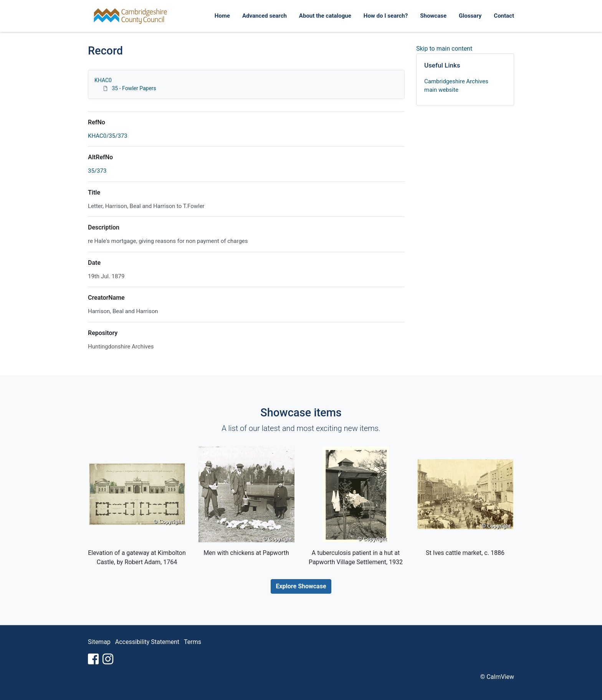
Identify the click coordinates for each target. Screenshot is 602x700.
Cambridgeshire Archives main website (456, 86)
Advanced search (265, 16)
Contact (504, 16)
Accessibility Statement (147, 642)
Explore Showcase (301, 586)
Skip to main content (444, 49)
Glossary (470, 16)
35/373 (97, 171)
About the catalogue (325, 16)
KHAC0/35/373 (108, 136)
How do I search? (386, 16)
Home (222, 16)
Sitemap (99, 642)
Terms (193, 642)
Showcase (433, 16)
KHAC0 (103, 80)
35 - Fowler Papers (134, 88)
